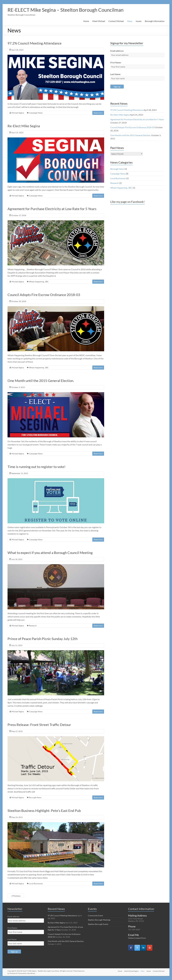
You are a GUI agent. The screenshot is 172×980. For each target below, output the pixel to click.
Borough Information (155, 21)
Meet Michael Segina (131, 971)
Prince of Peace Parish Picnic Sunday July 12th (43, 639)
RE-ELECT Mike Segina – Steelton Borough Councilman (66, 10)
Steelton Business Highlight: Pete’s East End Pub (44, 811)
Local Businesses (36, 884)
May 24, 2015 (17, 817)
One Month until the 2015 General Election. (41, 381)
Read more (98, 113)
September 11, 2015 (20, 473)
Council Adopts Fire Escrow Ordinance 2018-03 (44, 295)
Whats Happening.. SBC (39, 282)
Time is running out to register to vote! (36, 467)
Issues (139, 21)
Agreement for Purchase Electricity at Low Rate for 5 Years (52, 209)
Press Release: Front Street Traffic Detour (39, 725)
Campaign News (36, 113)
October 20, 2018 (19, 301)
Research (33, 626)
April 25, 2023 (17, 133)
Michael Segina (18, 113)
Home (86, 21)
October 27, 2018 (19, 215)
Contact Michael (116, 21)
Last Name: (116, 74)
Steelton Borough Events (98, 924)
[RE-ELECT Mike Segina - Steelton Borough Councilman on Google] (150, 948)
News (130, 21)
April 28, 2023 (17, 50)
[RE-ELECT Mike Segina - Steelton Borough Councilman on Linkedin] (143, 948)
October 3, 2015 (18, 387)
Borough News (35, 797)
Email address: (117, 51)
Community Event (95, 916)
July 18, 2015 (17, 559)
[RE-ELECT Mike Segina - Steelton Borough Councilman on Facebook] (131, 948)
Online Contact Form (137, 938)
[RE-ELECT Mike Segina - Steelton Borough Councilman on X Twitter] (137, 948)
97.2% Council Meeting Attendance (35, 43)
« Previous (16, 896)
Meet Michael (99, 21)
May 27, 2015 (17, 731)
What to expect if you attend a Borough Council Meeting (50, 553)
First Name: (116, 62)
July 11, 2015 (17, 645)
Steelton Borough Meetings (99, 920)
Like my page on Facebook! (128, 202)
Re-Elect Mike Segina (24, 126)
